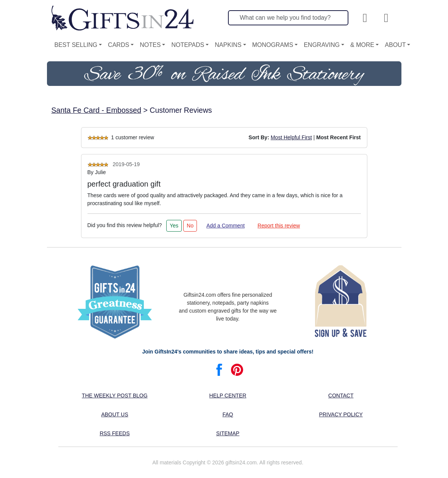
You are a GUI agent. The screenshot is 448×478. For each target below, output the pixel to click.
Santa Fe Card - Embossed (96, 110)
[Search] (288, 18)
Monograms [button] (273, 45)
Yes (174, 226)
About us (115, 414)
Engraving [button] (322, 45)
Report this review (279, 226)
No (190, 226)
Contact (341, 395)
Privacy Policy (341, 414)
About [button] (395, 45)
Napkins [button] (228, 45)
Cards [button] (119, 45)
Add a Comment (226, 226)
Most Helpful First (291, 137)
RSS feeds (115, 433)
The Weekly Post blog (115, 395)
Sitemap (228, 433)
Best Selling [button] (76, 45)
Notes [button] (150, 45)
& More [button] (362, 45)
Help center (228, 395)
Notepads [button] (188, 45)
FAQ (228, 414)
